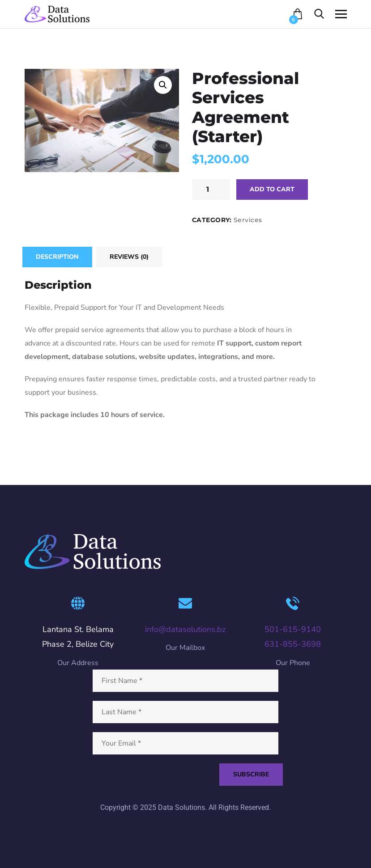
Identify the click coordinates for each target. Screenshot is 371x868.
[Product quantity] (211, 190)
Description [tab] (57, 257)
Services (248, 220)
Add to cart (272, 189)
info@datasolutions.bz (185, 629)
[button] (163, 85)
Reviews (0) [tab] (129, 257)
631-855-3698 (293, 644)
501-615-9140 (293, 629)
